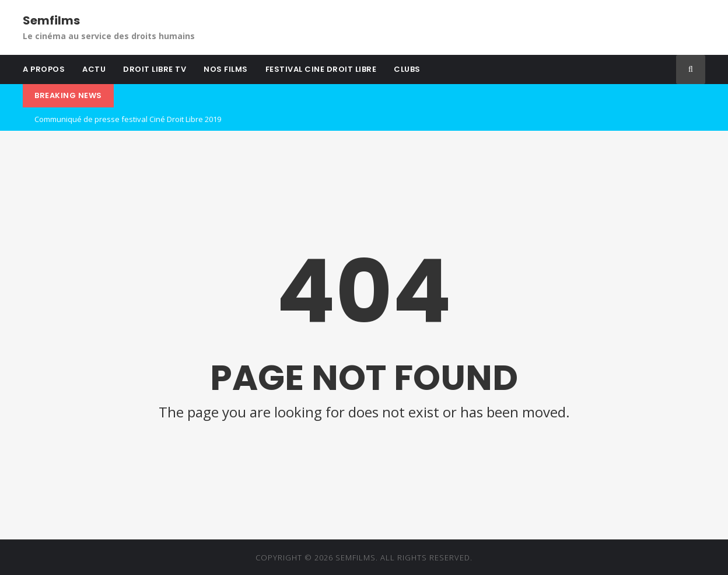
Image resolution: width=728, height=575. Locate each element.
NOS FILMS (226, 69)
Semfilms (51, 20)
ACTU (94, 69)
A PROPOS (44, 69)
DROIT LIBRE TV (155, 69)
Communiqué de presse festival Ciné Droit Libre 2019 (128, 119)
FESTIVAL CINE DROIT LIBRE (321, 69)
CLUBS (407, 69)
